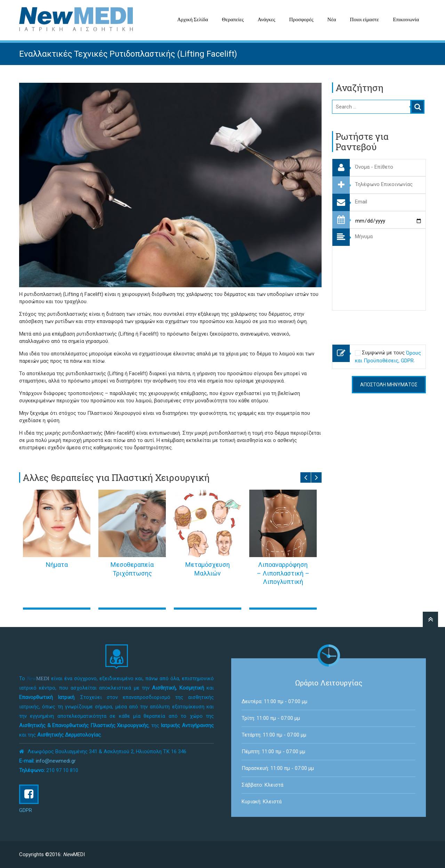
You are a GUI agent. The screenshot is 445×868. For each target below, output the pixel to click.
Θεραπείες (233, 19)
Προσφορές (301, 19)
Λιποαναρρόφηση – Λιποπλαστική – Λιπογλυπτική (283, 573)
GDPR (26, 810)
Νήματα (57, 565)
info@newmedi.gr (56, 761)
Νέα (332, 19)
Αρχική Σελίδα (193, 19)
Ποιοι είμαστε (365, 19)
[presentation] (385, 324)
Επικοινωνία (406, 19)
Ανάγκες (266, 19)
